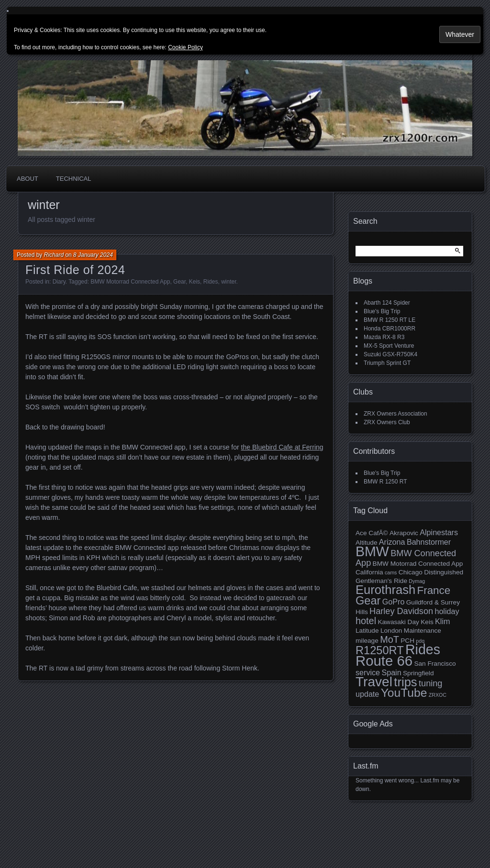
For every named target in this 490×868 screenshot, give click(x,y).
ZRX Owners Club (387, 422)
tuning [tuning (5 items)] (430, 683)
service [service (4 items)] (368, 672)
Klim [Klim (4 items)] (442, 621)
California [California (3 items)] (369, 572)
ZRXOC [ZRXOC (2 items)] (438, 695)
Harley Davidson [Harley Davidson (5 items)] (401, 611)
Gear (179, 282)
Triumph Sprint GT (387, 363)
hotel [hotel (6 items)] (366, 621)
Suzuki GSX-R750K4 (390, 354)
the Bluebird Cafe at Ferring (282, 447)
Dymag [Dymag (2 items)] (417, 581)
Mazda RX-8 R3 (384, 337)
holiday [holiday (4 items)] (447, 611)
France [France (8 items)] (434, 590)
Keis (195, 282)
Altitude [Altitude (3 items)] (367, 543)
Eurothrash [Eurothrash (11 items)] (385, 590)
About (28, 179)
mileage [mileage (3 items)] (367, 641)
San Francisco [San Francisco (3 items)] (435, 664)
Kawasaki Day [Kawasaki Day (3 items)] (398, 622)
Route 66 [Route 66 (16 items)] (384, 661)
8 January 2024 (93, 255)
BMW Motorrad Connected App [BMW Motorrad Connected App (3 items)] (418, 564)
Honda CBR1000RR (390, 329)
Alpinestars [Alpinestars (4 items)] (439, 532)
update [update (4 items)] (367, 694)
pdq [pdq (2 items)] (420, 641)
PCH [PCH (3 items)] (407, 641)
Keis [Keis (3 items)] (427, 622)
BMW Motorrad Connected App (130, 282)
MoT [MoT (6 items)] (390, 639)
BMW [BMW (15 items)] (372, 551)
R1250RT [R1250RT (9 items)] (380, 650)
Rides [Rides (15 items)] (423, 649)
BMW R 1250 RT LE (390, 320)
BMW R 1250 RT (385, 482)
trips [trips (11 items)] (405, 682)
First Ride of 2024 (75, 270)
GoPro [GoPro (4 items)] (394, 602)
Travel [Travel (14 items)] (374, 682)
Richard (54, 255)
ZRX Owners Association (395, 414)
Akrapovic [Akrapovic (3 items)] (404, 533)
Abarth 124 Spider (387, 303)
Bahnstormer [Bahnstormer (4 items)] (429, 542)
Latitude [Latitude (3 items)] (367, 631)
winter (228, 282)
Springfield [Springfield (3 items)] (418, 673)
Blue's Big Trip (382, 311)
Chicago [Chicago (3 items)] (411, 572)
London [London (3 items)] (391, 631)
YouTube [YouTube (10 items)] (404, 693)
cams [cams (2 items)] (391, 572)
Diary (59, 282)
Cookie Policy (185, 47)
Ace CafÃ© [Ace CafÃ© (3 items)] (372, 533)
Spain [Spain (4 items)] (391, 672)
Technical (74, 179)
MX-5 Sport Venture (389, 346)
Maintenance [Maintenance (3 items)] (423, 631)
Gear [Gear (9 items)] (368, 601)
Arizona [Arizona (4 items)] (392, 542)
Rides (211, 282)
